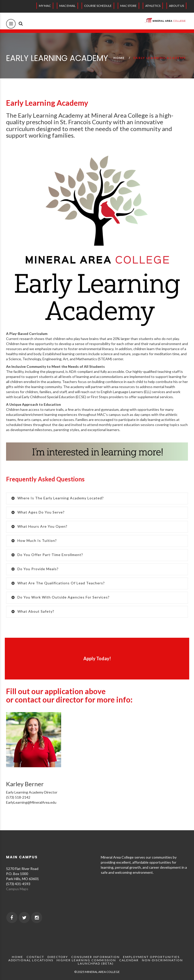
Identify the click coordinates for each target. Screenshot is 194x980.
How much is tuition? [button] (34, 540)
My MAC (45, 6)
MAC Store (128, 6)
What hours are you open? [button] (39, 526)
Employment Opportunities (151, 957)
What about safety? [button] (33, 611)
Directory (58, 957)
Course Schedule (98, 6)
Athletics (153, 6)
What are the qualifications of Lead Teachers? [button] (58, 583)
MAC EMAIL (67, 6)
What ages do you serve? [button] (38, 512)
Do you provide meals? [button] (35, 569)
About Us (176, 6)
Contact (35, 957)
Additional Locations (31, 960)
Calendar (129, 960)
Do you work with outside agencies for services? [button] (60, 597)
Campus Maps (17, 889)
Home (119, 58)
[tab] (97, 498)
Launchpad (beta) (96, 963)
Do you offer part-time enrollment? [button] (47, 555)
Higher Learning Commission (86, 960)
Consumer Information (95, 957)
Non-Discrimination (162, 960)
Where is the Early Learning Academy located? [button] (58, 498)
